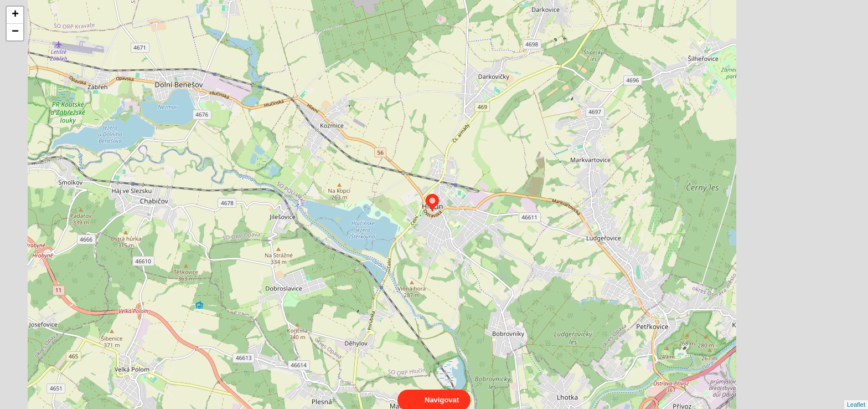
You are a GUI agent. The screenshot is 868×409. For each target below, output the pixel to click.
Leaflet (856, 395)
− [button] (15, 32)
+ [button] (15, 15)
